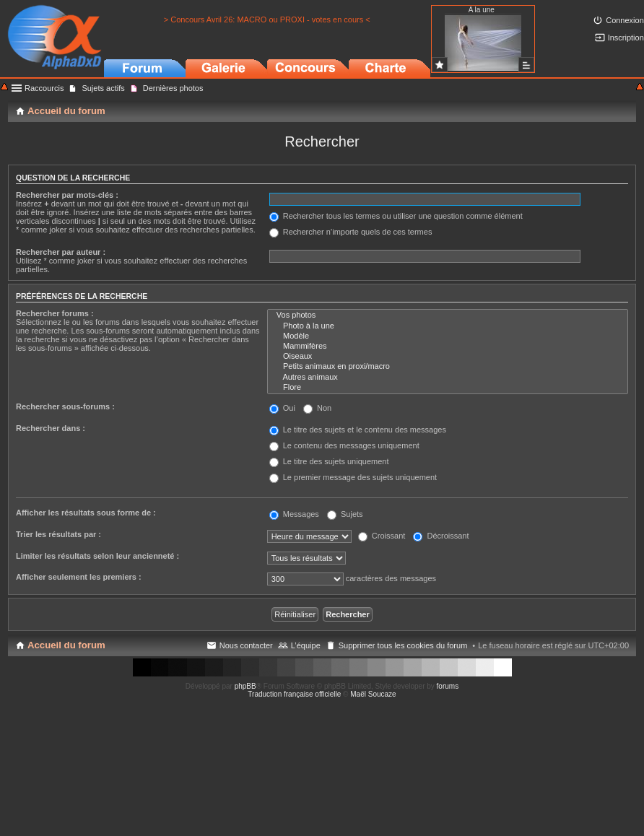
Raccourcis (44, 88)
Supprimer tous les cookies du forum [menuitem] (403, 645)
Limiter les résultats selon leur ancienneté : (97, 556)
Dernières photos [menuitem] (173, 88)
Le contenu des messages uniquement (344, 445)
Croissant (382, 536)
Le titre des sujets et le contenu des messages (358, 430)
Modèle (448, 336)
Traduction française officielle (294, 694)
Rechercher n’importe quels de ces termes (351, 232)
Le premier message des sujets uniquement (353, 477)
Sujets (345, 514)
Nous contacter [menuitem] (246, 645)
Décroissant (441, 536)
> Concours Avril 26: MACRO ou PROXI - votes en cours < (267, 19)
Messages (294, 514)
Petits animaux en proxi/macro (448, 367)
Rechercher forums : (55, 313)
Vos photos (448, 315)
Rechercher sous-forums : (65, 406)
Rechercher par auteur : (61, 252)
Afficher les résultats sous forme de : (86, 513)
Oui (282, 408)
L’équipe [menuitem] (306, 645)
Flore (448, 388)
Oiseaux (448, 357)
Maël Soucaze (373, 694)
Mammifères (448, 347)
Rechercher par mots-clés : (67, 195)
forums (448, 686)
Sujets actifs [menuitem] (103, 88)
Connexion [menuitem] (625, 20)
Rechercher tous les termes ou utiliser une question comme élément (396, 216)
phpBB (245, 686)
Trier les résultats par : (58, 534)
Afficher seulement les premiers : (79, 577)
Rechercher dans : (51, 428)
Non (317, 408)
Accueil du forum (66, 645)
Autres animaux (448, 378)
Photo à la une (448, 326)
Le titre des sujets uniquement (329, 461)
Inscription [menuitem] (626, 38)
